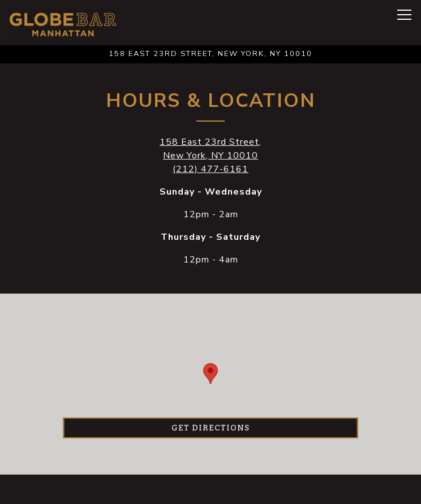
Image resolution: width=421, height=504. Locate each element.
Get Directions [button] (211, 428)
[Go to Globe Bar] (211, 54)
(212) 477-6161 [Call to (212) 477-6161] (211, 169)
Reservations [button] (211, 489)
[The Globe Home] (64, 23)
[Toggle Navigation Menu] (404, 15)
